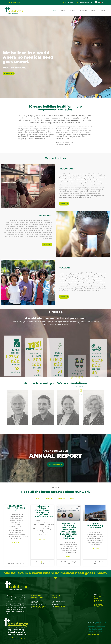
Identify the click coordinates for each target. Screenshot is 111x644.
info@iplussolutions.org (39, 606)
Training (72, 498)
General (39, 498)
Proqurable (84, 10)
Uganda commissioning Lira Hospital (95, 526)
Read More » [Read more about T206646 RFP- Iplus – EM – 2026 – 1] (16, 543)
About (64, 10)
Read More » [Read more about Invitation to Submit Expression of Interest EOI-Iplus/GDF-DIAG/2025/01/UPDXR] (42, 539)
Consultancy (49, 498)
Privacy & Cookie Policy (99, 597)
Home (55, 10)
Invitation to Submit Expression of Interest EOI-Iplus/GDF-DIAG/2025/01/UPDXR (44, 511)
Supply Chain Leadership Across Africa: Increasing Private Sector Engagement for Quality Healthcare (69, 531)
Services (73, 10)
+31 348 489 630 (39, 608)
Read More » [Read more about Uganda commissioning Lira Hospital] (95, 548)
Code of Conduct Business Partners (100, 601)
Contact (103, 10)
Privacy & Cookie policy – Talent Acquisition (99, 606)
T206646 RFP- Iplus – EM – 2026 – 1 (16, 508)
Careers (94, 10)
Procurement (61, 498)
